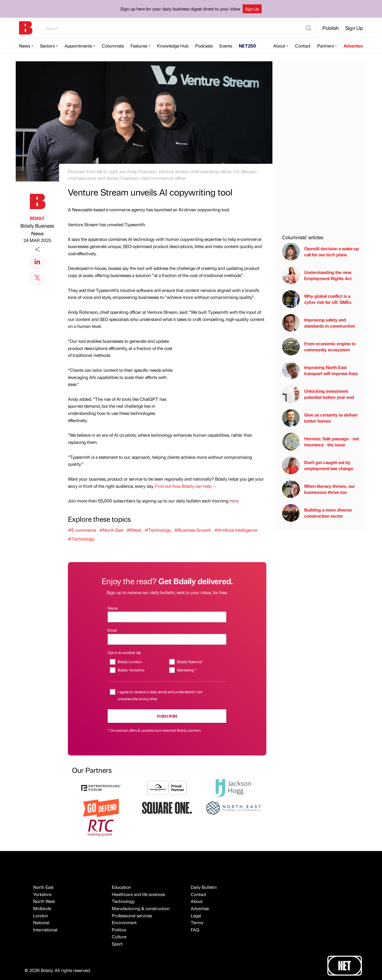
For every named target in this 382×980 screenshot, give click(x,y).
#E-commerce (82, 530)
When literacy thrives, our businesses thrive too (319, 489)
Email (112, 630)
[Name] (167, 617)
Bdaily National (189, 662)
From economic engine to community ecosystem (319, 347)
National (41, 922)
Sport (117, 944)
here (234, 501)
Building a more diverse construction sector (317, 513)
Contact (303, 46)
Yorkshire (42, 894)
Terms (197, 922)
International (45, 930)
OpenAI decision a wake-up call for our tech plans (321, 252)
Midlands (42, 908)
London (41, 916)
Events (226, 46)
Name (113, 608)
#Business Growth (193, 530)
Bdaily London (130, 662)
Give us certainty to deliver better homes (320, 418)
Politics (119, 930)
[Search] (309, 28)
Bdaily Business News (37, 230)
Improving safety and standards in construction (319, 323)
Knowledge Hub (173, 46)
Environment (124, 922)
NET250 (247, 46)
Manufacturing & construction (141, 908)
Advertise (353, 46)
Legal (196, 916)
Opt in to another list (124, 652)
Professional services (132, 916)
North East (43, 887)
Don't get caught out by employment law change (318, 465)
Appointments (78, 46)
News (25, 46)
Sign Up (252, 9)
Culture (119, 936)
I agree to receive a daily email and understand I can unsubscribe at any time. (160, 695)
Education (121, 887)
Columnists (113, 46)
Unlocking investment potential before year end (318, 394)
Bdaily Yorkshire (131, 670)
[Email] (167, 639)
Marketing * (187, 670)
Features (139, 46)
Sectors (47, 46)
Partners (325, 46)
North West (44, 901)
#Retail (134, 530)
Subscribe (167, 716)
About (279, 46)
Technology (123, 901)
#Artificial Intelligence (236, 530)
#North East (111, 530)
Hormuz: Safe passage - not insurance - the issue (320, 442)
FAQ (195, 930)
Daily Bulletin (204, 887)
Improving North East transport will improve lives (320, 370)
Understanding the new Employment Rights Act (317, 275)
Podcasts (204, 46)
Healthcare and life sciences (138, 894)
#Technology (158, 530)
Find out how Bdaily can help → (186, 486)
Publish (331, 28)
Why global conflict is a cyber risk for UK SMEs (317, 299)
